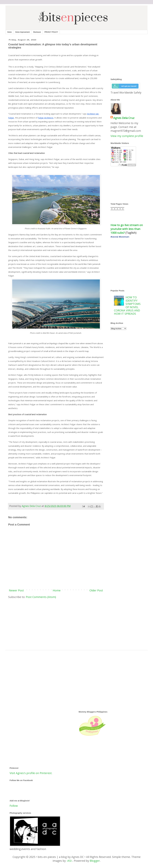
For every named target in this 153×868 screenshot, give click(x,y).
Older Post (96, 590)
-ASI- (69, 861)
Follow (14, 806)
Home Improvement (22, 32)
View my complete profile (127, 136)
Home (9, 32)
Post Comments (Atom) (41, 597)
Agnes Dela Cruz (124, 118)
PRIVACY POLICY (51, 32)
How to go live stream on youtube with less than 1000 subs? (127, 229)
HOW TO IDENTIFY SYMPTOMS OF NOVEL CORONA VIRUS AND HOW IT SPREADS (127, 305)
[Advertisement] (56, 622)
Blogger (95, 861)
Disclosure (37, 32)
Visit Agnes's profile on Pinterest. (31, 773)
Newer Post (16, 590)
